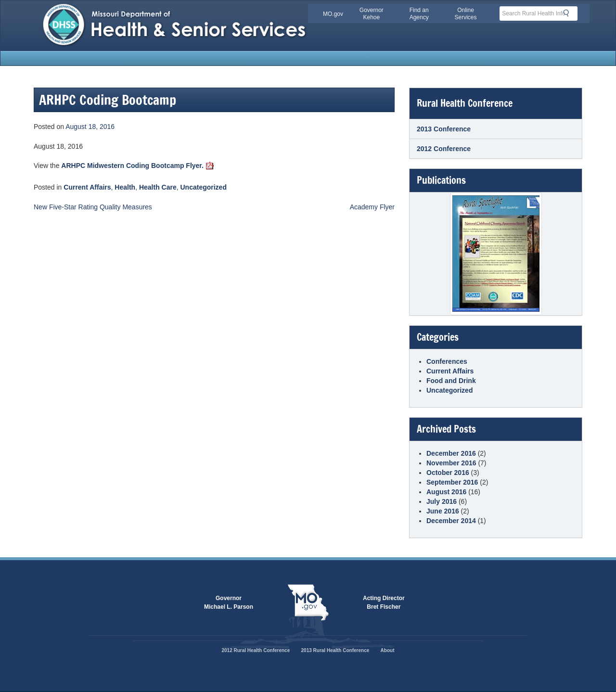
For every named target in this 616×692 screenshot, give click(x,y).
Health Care (158, 187)
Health (125, 187)
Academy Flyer (372, 207)
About (388, 650)
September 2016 (452, 482)
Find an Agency (419, 14)
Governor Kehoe (372, 14)
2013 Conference (444, 129)
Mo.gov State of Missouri (308, 602)
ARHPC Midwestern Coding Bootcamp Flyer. (137, 166)
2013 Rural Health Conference (335, 650)
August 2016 (446, 492)
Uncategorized (204, 187)
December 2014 (451, 521)
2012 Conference (444, 149)
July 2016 (442, 501)
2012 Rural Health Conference (256, 650)
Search (569, 13)
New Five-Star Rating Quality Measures (93, 207)
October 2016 (448, 473)
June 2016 (443, 511)
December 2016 (451, 453)
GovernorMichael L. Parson (229, 602)
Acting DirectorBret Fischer (384, 602)
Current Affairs (87, 187)
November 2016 (451, 463)
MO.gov (333, 14)
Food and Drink (451, 381)
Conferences (447, 361)
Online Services (465, 14)
